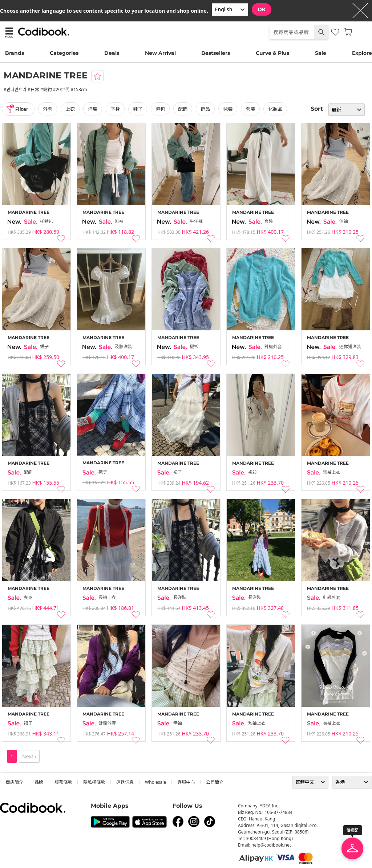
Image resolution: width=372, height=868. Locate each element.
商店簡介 (15, 782)
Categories (64, 53)
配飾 (183, 109)
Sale (321, 53)
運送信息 (125, 782)
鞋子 (138, 109)
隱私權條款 (94, 782)
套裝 (251, 109)
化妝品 (276, 109)
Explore (362, 53)
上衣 (70, 109)
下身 (116, 109)
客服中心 (186, 782)
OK (262, 9)
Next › (29, 756)
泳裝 (228, 109)
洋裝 (93, 109)
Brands (15, 53)
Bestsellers (216, 53)
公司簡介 (215, 782)
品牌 (39, 782)
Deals (112, 53)
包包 (161, 109)
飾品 (206, 109)
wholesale (155, 782)
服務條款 (63, 782)
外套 (48, 109)
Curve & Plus (272, 53)
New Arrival (160, 53)
